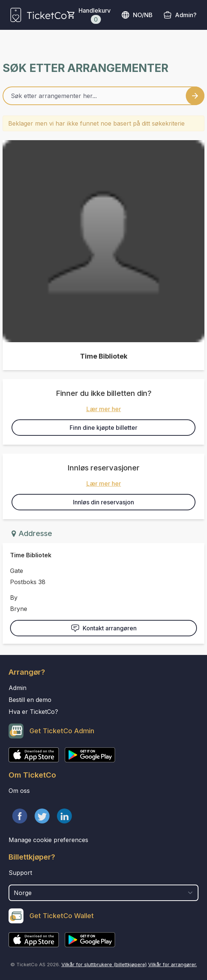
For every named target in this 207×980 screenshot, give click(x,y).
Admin (17, 688)
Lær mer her (104, 409)
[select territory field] (103, 893)
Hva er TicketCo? (33, 712)
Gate (17, 571)
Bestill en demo (30, 700)
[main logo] (39, 15)
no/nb (137, 15)
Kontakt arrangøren (104, 628)
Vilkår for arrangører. (173, 964)
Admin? (186, 15)
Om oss (19, 791)
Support (20, 873)
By (14, 598)
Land (16, 881)
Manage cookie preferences (48, 840)
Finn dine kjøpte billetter (103, 428)
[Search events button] (195, 96)
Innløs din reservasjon (103, 502)
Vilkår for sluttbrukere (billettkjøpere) (104, 964)
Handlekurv (95, 15)
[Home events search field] (103, 96)
